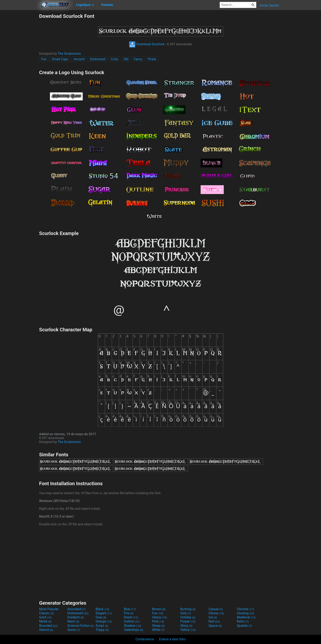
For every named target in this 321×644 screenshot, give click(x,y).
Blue (130, 609)
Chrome (245, 609)
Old (126, 59)
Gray (101, 617)
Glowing (246, 613)
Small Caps (60, 59)
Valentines (134, 630)
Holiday (188, 617)
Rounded (48, 626)
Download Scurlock (147, 44)
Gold (45, 617)
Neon (73, 621)
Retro (243, 621)
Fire (129, 613)
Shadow (133, 626)
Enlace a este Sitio (172, 639)
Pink (158, 621)
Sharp (158, 626)
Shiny (186, 626)
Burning (188, 609)
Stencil (46, 630)
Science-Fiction (81, 626)
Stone (74, 630)
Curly (114, 59)
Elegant (104, 613)
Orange (104, 621)
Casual (216, 609)
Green (131, 617)
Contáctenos (145, 639)
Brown (159, 609)
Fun (44, 59)
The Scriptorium (69, 54)
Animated (76, 609)
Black (102, 609)
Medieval (246, 617)
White (158, 630)
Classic (46, 613)
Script (102, 626)
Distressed (98, 59)
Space (215, 626)
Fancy (138, 59)
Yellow (188, 630)
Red (214, 621)
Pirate (152, 59)
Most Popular (49, 609)
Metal (45, 621)
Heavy (159, 617)
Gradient (76, 617)
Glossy (216, 613)
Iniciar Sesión (269, 5)
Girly (186, 613)
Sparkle (244, 626)
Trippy (102, 630)
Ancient (79, 59)
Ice (213, 617)
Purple (188, 621)
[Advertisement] (19, 75)
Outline (132, 621)
